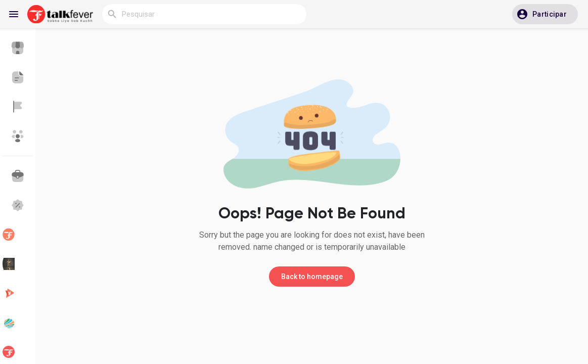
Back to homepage (312, 277)
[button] (545, 14)
